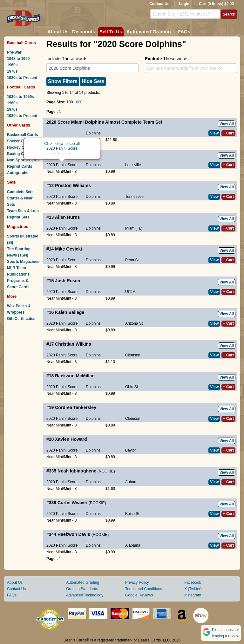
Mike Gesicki (68, 249)
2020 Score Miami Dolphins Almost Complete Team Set (104, 122)
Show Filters (63, 81)
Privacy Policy (137, 582)
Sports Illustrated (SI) (23, 239)
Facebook (193, 582)
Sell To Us (111, 32)
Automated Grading (149, 32)
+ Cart (228, 133)
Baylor (131, 450)
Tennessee (134, 197)
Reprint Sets (18, 217)
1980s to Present (22, 78)
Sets (11, 182)
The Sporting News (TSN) (19, 252)
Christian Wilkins (73, 344)
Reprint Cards (20, 166)
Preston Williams (73, 185)
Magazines (18, 227)
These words (167, 59)
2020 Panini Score (62, 165)
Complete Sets (20, 192)
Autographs (18, 173)
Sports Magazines (23, 262)
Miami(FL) (134, 228)
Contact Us (159, 4)
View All (227, 124)
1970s (12, 71)
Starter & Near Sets (20, 201)
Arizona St (134, 323)
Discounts (84, 32)
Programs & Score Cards (18, 284)
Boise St (132, 514)
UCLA (130, 292)
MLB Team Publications (18, 271)
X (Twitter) (193, 589)
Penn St (132, 260)
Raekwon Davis (74, 534)
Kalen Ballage (70, 312)
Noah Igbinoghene (77, 471)
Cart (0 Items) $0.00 (216, 4)
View (214, 133)
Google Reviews (139, 595)
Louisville (133, 165)
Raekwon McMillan (75, 376)
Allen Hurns (68, 217)
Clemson (133, 355)
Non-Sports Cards (23, 160)
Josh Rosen (68, 281)
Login (184, 4)
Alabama (133, 545)
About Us (58, 32)
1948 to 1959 (18, 59)
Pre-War (14, 52)
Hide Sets (93, 81)
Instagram (193, 595)
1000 (78, 102)
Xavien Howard (71, 439)
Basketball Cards (22, 135)
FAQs (184, 32)
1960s (12, 65)
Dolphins (93, 133)
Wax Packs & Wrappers (19, 309)
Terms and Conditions (144, 589)
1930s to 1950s (20, 97)
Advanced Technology (85, 595)
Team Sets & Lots (23, 211)
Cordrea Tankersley (76, 407)
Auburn (131, 482)
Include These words (67, 59)
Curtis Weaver (72, 503)
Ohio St (132, 387)
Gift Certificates (21, 319)
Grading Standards (82, 589)
